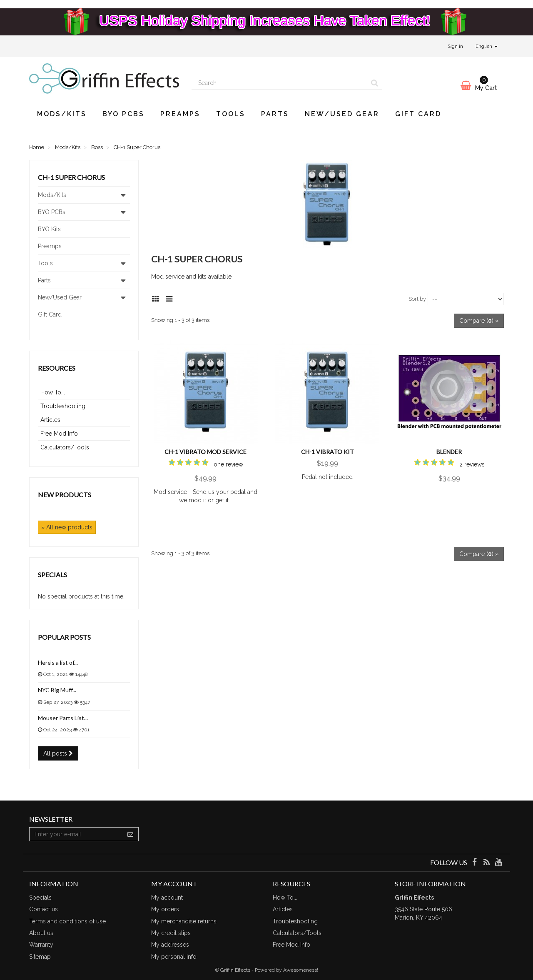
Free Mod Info (59, 434)
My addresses (170, 945)
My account (167, 898)
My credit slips (171, 933)
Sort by (417, 299)
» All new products (67, 527)
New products (65, 495)
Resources (57, 368)
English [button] (487, 46)
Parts (275, 114)
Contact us (44, 909)
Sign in (455, 46)
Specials (52, 575)
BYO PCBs (123, 114)
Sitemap (40, 957)
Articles (50, 420)
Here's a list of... (58, 662)
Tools (231, 114)
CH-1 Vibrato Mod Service (205, 452)
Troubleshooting (63, 406)
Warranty (41, 945)
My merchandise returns (184, 921)
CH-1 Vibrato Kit (328, 452)
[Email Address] (76, 834)
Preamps (180, 114)
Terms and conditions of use (67, 921)
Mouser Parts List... (63, 718)
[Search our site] (279, 83)
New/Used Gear (342, 114)
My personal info (174, 957)
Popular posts (64, 637)
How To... (53, 392)
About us (41, 933)
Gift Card (418, 114)
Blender (449, 452)
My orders (165, 909)
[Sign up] (131, 834)
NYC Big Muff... (57, 690)
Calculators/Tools (65, 447)
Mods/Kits (62, 114)
